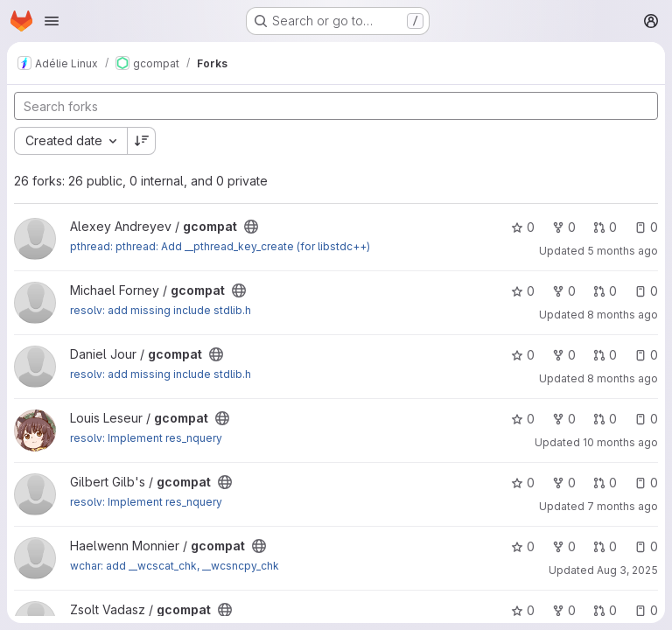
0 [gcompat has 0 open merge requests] (605, 227)
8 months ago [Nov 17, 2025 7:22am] (623, 315)
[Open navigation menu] (52, 21)
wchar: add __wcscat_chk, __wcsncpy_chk (175, 566)
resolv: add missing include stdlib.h (161, 310)
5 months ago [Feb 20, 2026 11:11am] (623, 251)
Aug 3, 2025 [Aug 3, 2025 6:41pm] (627, 570)
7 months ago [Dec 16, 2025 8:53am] (623, 506)
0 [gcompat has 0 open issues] (646, 227)
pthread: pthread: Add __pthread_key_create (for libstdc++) (220, 246)
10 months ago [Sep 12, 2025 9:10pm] (620, 442)
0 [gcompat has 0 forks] (564, 227)
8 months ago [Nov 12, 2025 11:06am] (623, 378)
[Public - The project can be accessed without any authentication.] (251, 227)
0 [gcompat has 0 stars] (523, 227)
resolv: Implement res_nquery (146, 438)
